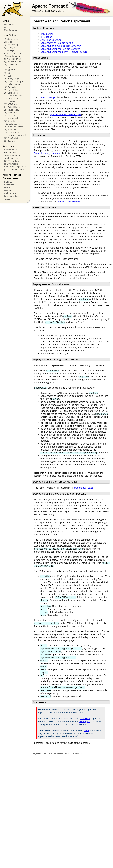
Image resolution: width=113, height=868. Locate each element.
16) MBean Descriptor (14, 81)
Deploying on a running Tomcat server (61, 46)
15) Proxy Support (13, 79)
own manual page (84, 488)
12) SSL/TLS (10, 70)
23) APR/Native (11, 104)
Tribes (7, 199)
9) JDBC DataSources (14, 62)
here (86, 730)
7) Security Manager (13, 56)
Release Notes (11, 150)
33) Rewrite (9, 141)
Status (7, 188)
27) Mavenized (11, 118)
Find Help (85, 718)
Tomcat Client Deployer (69, 202)
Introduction (47, 34)
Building (8, 182)
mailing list (84, 721)
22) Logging (10, 101)
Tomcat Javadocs (12, 155)
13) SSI (7, 73)
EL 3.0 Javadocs (11, 164)
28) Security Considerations (12, 122)
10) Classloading (12, 64)
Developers (9, 190)
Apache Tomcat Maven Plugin (65, 114)
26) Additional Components (11, 114)
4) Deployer (10, 47)
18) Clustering (11, 87)
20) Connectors (11, 93)
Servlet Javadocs (12, 158)
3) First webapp (11, 45)
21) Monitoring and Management (13, 97)
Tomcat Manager (48, 97)
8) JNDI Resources (12, 59)
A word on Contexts (51, 40)
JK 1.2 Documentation (14, 169)
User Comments (12, 30)
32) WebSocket (11, 138)
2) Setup (8, 42)
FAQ (6, 27)
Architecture (10, 193)
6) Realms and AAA (13, 53)
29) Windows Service (14, 127)
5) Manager (9, 50)
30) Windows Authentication (12, 131)
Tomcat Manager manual (47, 153)
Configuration (11, 152)
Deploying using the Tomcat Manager (60, 49)
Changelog (9, 185)
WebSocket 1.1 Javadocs (15, 167)
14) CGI (8, 76)
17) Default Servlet (13, 84)
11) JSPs (8, 67)
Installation (46, 37)
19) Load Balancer (12, 90)
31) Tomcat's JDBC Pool (15, 135)
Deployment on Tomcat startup (57, 43)
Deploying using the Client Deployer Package (64, 52)
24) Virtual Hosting (13, 107)
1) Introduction (11, 39)
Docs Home (10, 24)
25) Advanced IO (12, 110)
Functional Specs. (12, 196)
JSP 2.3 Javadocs (12, 161)
